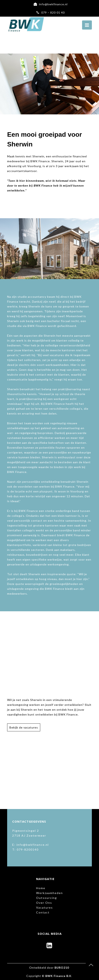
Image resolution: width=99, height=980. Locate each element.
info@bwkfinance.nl (53, 4)
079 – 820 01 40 (53, 12)
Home (41, 888)
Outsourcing (47, 898)
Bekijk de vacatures (24, 727)
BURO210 (62, 968)
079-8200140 (28, 849)
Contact (43, 912)
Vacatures (44, 907)
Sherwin (38, 156)
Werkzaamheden (49, 893)
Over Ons (44, 903)
